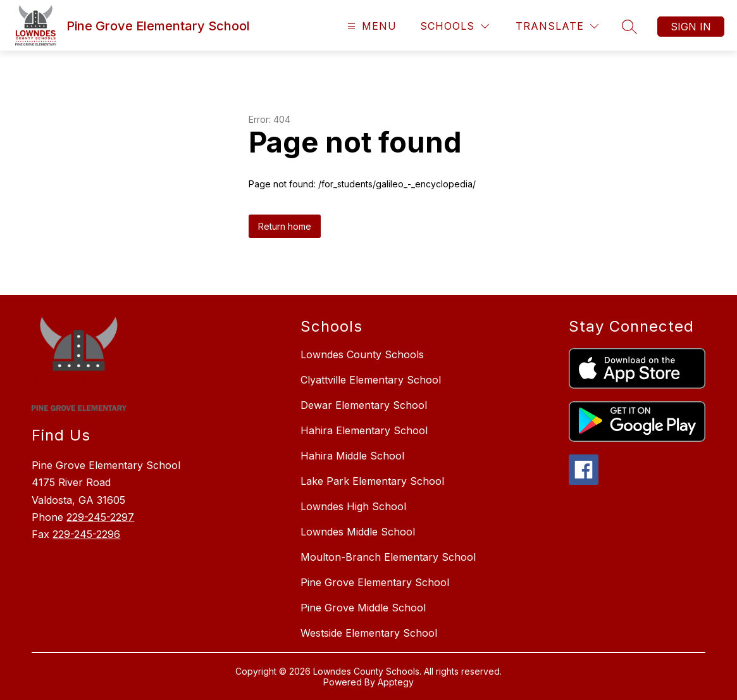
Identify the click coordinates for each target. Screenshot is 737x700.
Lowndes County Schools (362, 354)
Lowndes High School (353, 506)
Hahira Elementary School (364, 430)
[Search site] (629, 27)
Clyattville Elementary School (371, 380)
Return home (285, 226)
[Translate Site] (557, 26)
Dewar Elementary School (364, 405)
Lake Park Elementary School (372, 481)
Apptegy (396, 682)
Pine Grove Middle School (363, 608)
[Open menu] (370, 26)
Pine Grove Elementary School (375, 582)
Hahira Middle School (352, 456)
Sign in (691, 27)
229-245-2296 (86, 534)
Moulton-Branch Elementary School (388, 557)
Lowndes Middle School (358, 532)
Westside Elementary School (369, 633)
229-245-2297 (100, 517)
